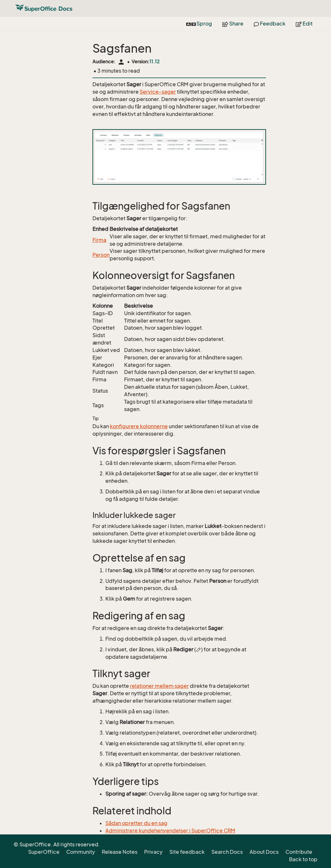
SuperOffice (44, 852)
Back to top (303, 859)
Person (101, 255)
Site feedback (187, 852)
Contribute (299, 852)
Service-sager (158, 92)
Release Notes (120, 852)
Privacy (153, 852)
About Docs (264, 852)
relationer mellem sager (159, 686)
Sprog (199, 24)
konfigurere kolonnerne (139, 426)
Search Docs (227, 852)
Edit (304, 24)
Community (81, 852)
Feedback (270, 24)
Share (233, 24)
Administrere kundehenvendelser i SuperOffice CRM (170, 831)
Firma (99, 240)
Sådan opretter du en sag (136, 823)
